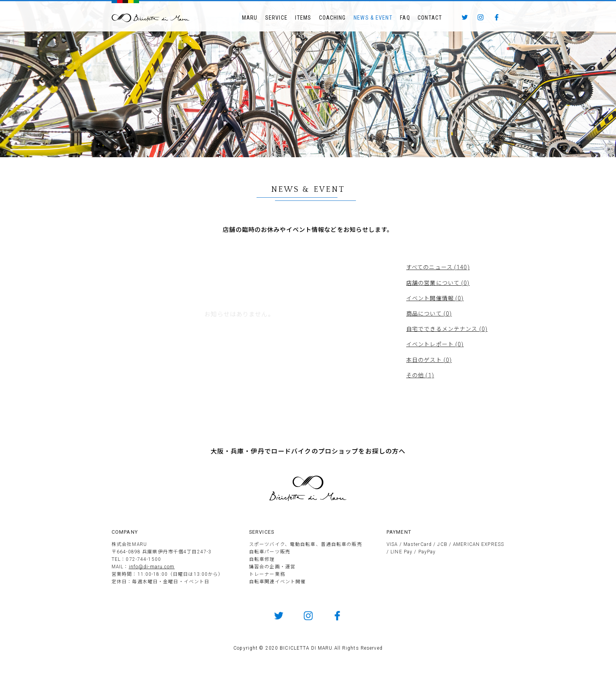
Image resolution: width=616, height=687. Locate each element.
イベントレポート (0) (435, 344)
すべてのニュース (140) (438, 267)
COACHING (333, 18)
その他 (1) (420, 375)
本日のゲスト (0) (429, 360)
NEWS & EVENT (373, 18)
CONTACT (430, 18)
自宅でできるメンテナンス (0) (447, 329)
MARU (250, 18)
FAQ (405, 18)
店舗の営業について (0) (438, 283)
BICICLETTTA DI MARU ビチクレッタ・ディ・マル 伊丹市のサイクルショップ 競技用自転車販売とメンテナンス (151, 18)
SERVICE (276, 18)
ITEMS (303, 18)
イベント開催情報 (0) (435, 298)
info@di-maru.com (152, 567)
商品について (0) (429, 314)
